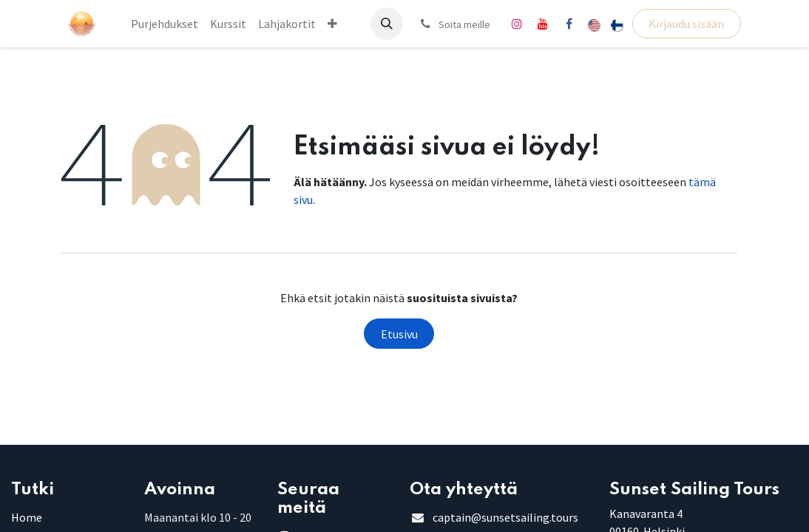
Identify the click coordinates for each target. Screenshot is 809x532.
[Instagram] (517, 24)
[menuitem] (165, 24)
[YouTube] (543, 24)
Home (27, 517)
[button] (387, 24)
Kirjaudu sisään (686, 24)
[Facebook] (569, 24)
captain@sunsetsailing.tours (505, 517)
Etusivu (399, 334)
